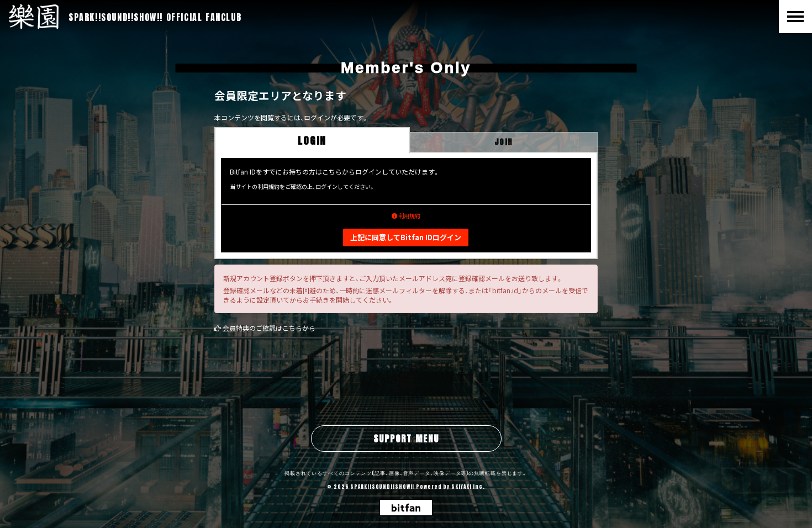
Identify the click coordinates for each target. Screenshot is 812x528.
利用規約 (406, 216)
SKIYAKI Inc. (468, 487)
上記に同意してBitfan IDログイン (406, 237)
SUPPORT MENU (406, 439)
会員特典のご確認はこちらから (269, 328)
